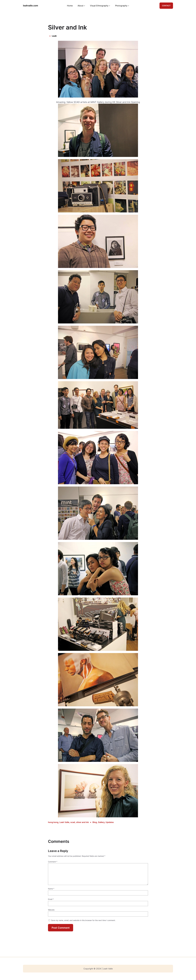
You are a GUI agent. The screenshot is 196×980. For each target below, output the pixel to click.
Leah (54, 36)
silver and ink (82, 822)
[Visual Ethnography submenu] (109, 6)
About (80, 6)
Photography (121, 6)
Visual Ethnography (99, 6)
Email (51, 899)
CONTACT (166, 6)
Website (51, 910)
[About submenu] (84, 6)
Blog (95, 822)
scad (73, 822)
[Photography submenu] (128, 6)
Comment (53, 862)
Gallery (101, 822)
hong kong (53, 822)
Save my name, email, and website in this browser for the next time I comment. (83, 920)
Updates (110, 822)
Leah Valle (64, 822)
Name (51, 889)
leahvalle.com (30, 6)
